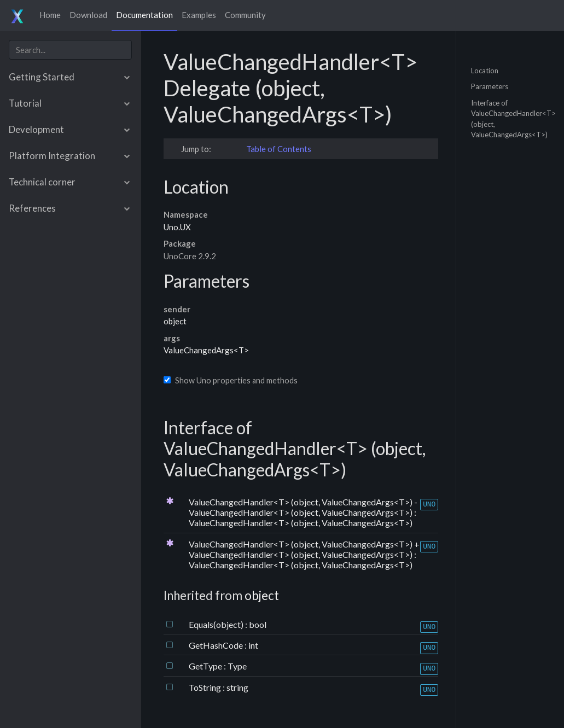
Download (88, 15)
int (253, 645)
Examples (199, 15)
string (237, 687)
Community (245, 15)
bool (258, 624)
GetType (206, 666)
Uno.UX (177, 227)
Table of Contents (279, 149)
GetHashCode (217, 645)
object (175, 321)
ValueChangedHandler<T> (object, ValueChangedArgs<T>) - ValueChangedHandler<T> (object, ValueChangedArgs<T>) (303, 507)
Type (237, 666)
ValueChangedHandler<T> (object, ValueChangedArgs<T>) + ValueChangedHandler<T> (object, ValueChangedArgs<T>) (304, 549)
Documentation (144, 15)
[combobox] (70, 50)
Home (50, 15)
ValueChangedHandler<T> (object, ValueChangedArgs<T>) (301, 523)
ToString (206, 687)
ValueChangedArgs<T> (206, 350)
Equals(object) (217, 624)
